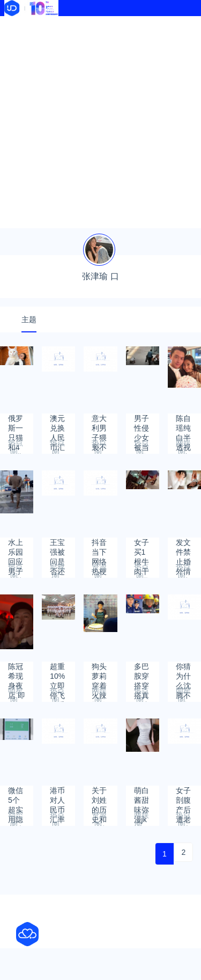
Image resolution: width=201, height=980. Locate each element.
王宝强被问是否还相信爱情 (57, 547)
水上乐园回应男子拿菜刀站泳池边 (16, 547)
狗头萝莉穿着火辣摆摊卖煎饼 (99, 672)
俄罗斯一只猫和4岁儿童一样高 (16, 423)
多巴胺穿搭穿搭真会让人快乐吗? (142, 672)
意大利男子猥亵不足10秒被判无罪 (100, 423)
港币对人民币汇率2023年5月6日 (58, 796)
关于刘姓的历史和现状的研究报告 (99, 796)
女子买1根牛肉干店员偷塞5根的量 (142, 547)
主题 (29, 320)
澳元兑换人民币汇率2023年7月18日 (58, 423)
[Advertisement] (100, 122)
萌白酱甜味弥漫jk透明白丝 (142, 796)
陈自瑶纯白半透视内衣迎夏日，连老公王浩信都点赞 (183, 423)
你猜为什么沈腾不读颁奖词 (183, 672)
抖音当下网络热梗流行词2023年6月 (100, 547)
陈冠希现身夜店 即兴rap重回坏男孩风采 (17, 672)
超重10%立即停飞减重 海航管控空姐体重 (57, 672)
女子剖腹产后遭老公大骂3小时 (183, 796)
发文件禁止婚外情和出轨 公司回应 (184, 547)
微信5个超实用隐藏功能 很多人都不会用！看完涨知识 (17, 796)
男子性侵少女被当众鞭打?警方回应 (142, 423)
